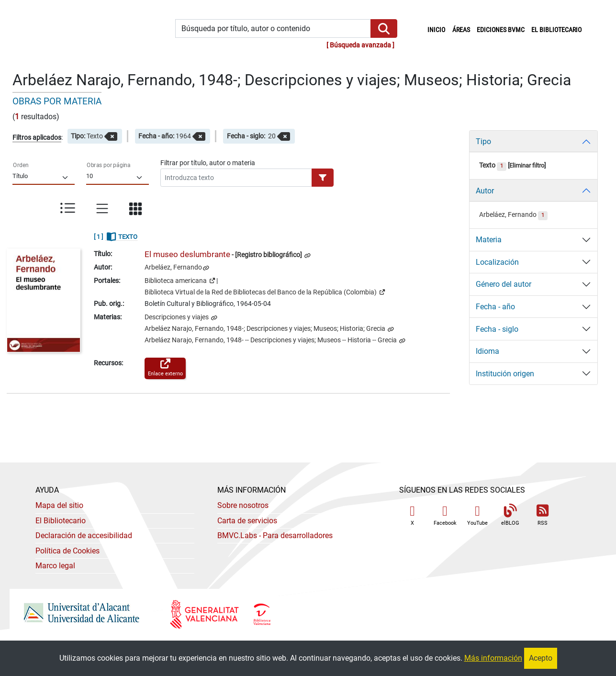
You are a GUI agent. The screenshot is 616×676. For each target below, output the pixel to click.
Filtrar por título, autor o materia (208, 163)
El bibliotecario (556, 30)
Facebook (445, 515)
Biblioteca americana (180, 280)
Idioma (487, 351)
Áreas (461, 30)
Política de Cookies (67, 551)
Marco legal (55, 566)
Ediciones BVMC (501, 30)
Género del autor (504, 284)
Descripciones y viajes (177, 317)
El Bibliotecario (61, 521)
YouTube (477, 515)
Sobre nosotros (243, 505)
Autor (485, 191)
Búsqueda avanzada (360, 45)
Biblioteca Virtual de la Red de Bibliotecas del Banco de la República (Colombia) (265, 292)
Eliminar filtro (527, 165)
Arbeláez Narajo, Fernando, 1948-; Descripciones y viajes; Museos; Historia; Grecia (266, 329)
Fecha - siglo (497, 329)
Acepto (541, 658)
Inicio (438, 29)
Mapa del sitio (59, 505)
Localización (497, 262)
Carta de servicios (247, 521)
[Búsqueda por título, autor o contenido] (273, 28)
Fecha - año (495, 307)
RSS (543, 515)
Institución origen (505, 374)
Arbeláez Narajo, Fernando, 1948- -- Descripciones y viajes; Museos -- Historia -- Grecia (271, 340)
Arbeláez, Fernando (173, 267)
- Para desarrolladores (275, 535)
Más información (493, 658)
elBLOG (510, 515)
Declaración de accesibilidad (84, 535)
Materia (489, 240)
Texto (493, 165)
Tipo (483, 141)
